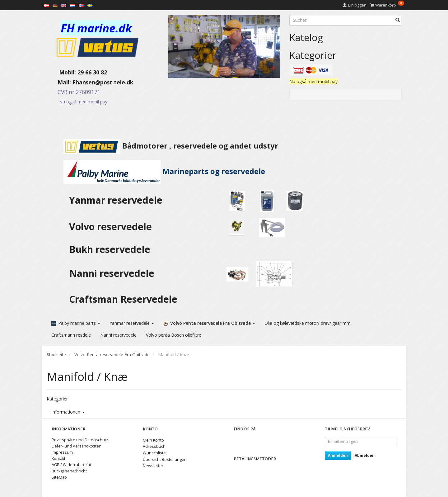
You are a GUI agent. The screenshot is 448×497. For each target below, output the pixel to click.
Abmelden (365, 455)
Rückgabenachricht (69, 471)
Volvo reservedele (113, 227)
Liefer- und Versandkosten (77, 446)
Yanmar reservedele (116, 200)
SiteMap (59, 477)
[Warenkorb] (387, 5)
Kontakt (58, 458)
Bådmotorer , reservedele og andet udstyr (162, 146)
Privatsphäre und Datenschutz (80, 440)
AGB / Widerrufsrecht (71, 464)
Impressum (62, 452)
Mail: (60, 82)
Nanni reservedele (113, 273)
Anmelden (338, 455)
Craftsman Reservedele (123, 299)
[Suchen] (398, 20)
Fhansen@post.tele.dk (103, 82)
